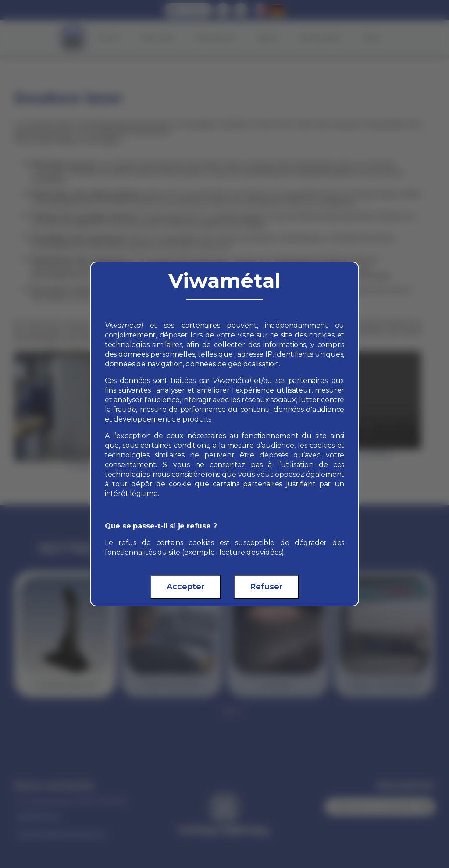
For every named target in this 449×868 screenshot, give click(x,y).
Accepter (185, 587)
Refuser (266, 587)
